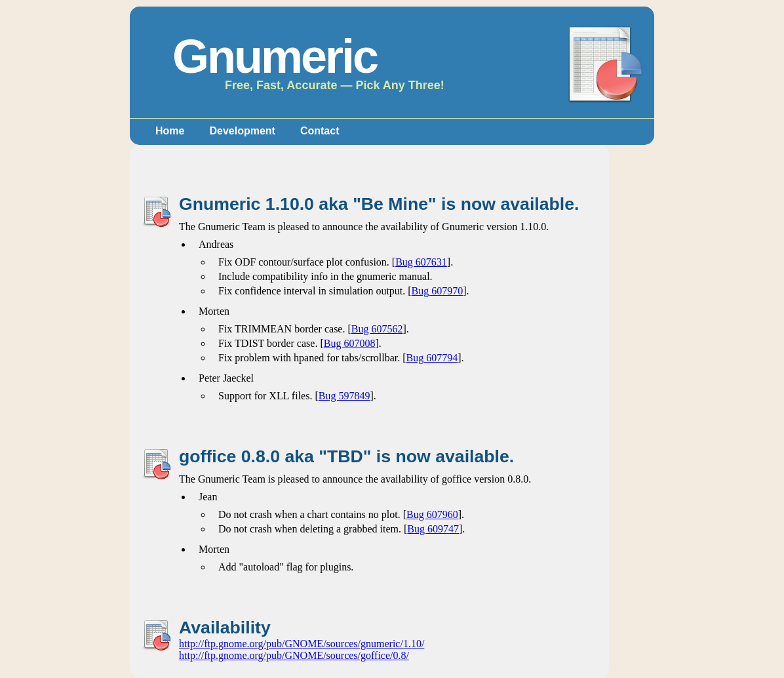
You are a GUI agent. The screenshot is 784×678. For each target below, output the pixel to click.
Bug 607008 (350, 343)
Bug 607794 (432, 358)
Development (242, 131)
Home (170, 131)
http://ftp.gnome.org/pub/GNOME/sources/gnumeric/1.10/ (302, 644)
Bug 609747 (433, 529)
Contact (320, 131)
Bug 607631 (421, 262)
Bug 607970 (438, 291)
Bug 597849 (344, 396)
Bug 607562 (377, 329)
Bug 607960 (432, 514)
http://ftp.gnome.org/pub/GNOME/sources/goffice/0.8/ (294, 655)
